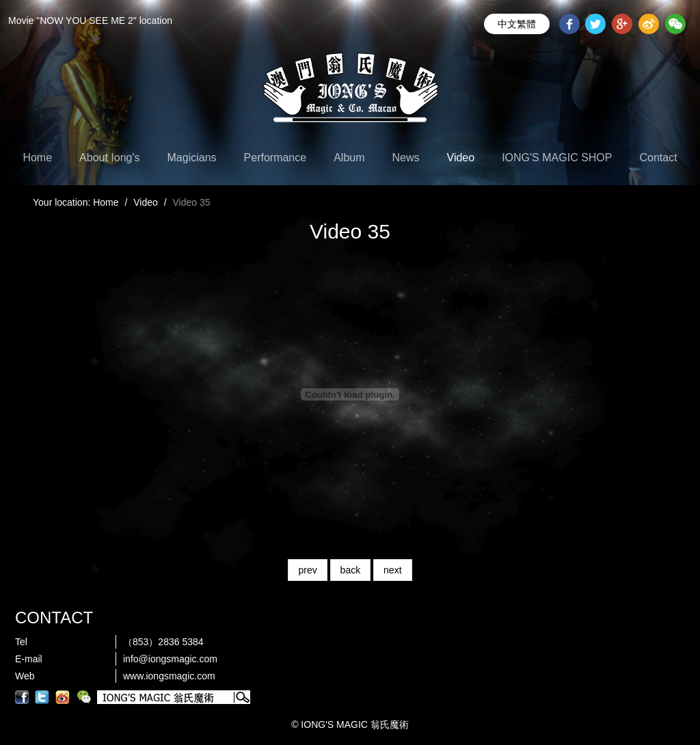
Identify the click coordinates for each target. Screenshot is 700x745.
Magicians (192, 158)
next (392, 570)
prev (307, 570)
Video (461, 158)
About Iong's (109, 158)
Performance (275, 158)
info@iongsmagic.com (170, 659)
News (406, 158)
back (351, 570)
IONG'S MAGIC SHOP (557, 158)
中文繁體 (517, 24)
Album (349, 158)
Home (37, 158)
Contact (658, 158)
